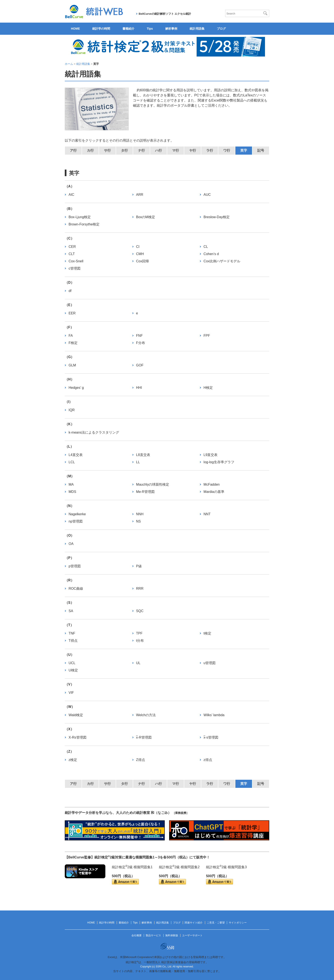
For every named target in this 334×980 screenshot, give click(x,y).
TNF (72, 633)
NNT (207, 514)
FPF (207, 336)
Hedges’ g (76, 388)
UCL (72, 663)
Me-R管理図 (145, 492)
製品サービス (153, 935)
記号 (261, 150)
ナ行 (141, 150)
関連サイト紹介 (194, 923)
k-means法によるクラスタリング (94, 432)
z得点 (208, 760)
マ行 (176, 150)
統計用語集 (197, 29)
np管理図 (76, 521)
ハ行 (158, 150)
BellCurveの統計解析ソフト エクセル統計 (165, 14)
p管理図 (75, 566)
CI (138, 247)
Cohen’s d (211, 254)
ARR (140, 195)
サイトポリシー (238, 923)
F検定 (73, 343)
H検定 (208, 388)
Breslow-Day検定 (217, 217)
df (70, 291)
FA (71, 336)
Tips (150, 29)
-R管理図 (144, 737)
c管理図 (75, 268)
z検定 (73, 760)
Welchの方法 (146, 715)
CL (206, 247)
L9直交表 (211, 455)
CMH (140, 254)
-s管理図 (211, 737)
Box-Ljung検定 (80, 217)
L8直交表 (143, 455)
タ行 (124, 150)
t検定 (207, 633)
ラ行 (210, 150)
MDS (72, 492)
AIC (71, 195)
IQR (72, 410)
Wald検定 (76, 715)
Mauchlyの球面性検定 (153, 484)
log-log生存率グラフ (219, 462)
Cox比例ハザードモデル (222, 261)
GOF (140, 365)
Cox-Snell (76, 261)
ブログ (221, 29)
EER (72, 313)
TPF (139, 633)
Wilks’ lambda (214, 715)
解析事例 (171, 29)
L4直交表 (76, 455)
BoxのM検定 (146, 217)
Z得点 (141, 760)
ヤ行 (193, 150)
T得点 (73, 641)
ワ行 (227, 150)
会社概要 (137, 935)
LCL (72, 462)
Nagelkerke (77, 514)
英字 (244, 150)
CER (72, 247)
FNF (139, 336)
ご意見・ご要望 (216, 923)
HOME (75, 29)
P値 (139, 566)
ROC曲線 (76, 589)
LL (138, 462)
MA (71, 484)
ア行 (73, 150)
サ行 (107, 150)
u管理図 (210, 663)
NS (138, 521)
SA (71, 611)
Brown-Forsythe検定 (84, 224)
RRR (140, 589)
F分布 (141, 343)
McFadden (212, 484)
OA (71, 544)
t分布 (140, 641)
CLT (72, 254)
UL (138, 663)
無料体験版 (172, 935)
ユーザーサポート (192, 935)
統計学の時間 (101, 29)
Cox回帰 (143, 261)
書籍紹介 (128, 29)
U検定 (73, 670)
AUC (207, 195)
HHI (139, 388)
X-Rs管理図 (78, 737)
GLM (72, 365)
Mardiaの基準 (214, 492)
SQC (140, 611)
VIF (71, 693)
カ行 (90, 150)
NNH (140, 514)
